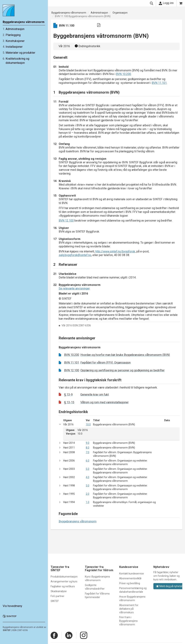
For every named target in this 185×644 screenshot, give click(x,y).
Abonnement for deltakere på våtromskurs (129, 609)
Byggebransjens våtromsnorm (69, 13)
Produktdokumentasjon (64, 577)
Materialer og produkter (20, 53)
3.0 (88, 486)
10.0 (88, 424)
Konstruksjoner (15, 41)
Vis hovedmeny (12, 604)
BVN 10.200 (123, 74)
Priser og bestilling (130, 583)
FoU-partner (57, 596)
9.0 (88, 443)
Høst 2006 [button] (69, 461)
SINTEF (7, 628)
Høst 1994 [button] (69, 502)
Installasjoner (14, 47)
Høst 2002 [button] (69, 477)
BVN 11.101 (159, 83)
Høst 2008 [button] (69, 452)
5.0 (88, 469)
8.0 (88, 448)
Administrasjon (15, 29)
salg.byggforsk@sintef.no (75, 255)
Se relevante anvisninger (74, 288)
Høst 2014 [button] (69, 443)
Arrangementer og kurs (64, 581)
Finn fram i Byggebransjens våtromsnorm (128, 621)
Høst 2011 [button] (69, 448)
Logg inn (166, 3)
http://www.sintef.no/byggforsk (115, 251)
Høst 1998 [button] (69, 486)
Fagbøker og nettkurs (63, 586)
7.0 (88, 452)
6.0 (88, 461)
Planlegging (13, 35)
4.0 (88, 477)
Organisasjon (120, 13)
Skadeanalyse (59, 591)
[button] (61, 424)
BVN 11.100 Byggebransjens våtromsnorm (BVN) (83, 16)
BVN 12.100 (66, 221)
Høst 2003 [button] (69, 469)
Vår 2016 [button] (68, 424)
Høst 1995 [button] (69, 494)
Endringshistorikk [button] (87, 46)
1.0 (88, 502)
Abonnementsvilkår (130, 578)
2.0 (88, 494)
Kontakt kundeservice (132, 574)
